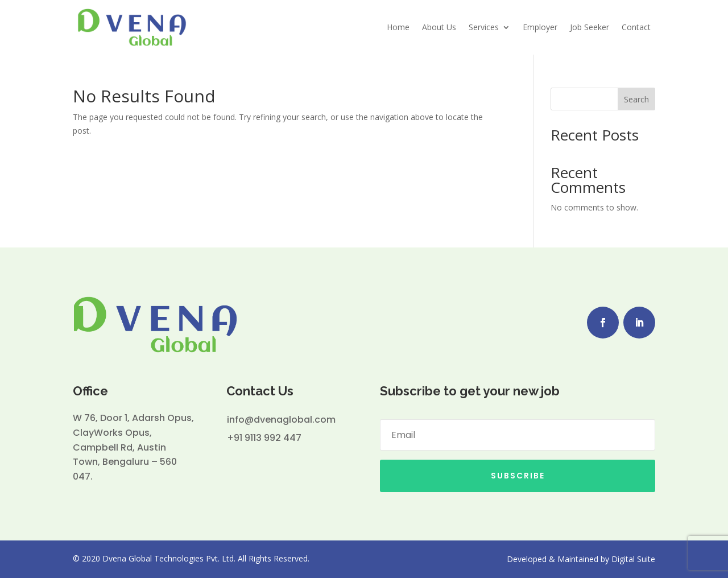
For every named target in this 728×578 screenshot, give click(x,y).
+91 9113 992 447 (264, 438)
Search (636, 99)
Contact (636, 27)
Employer (540, 27)
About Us (439, 27)
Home (398, 27)
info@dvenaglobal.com (281, 420)
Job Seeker (590, 27)
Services (484, 27)
